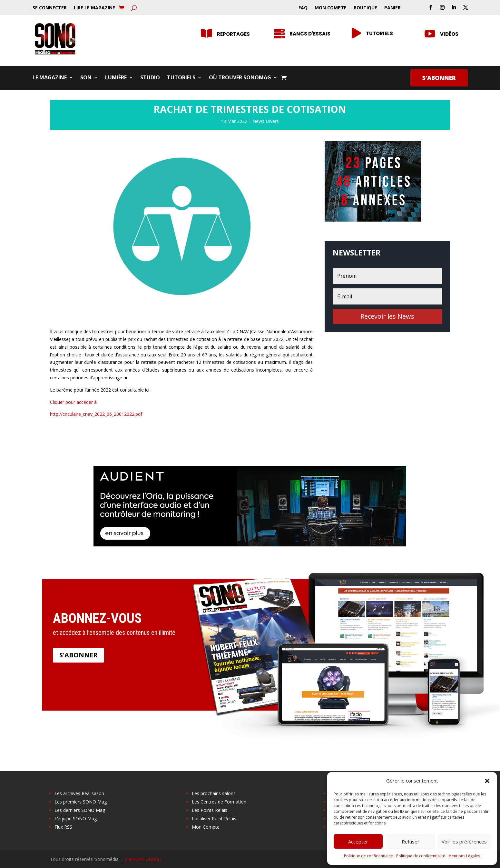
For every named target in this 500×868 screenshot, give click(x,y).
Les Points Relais (210, 810)
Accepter (358, 842)
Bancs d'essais (310, 34)
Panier (392, 8)
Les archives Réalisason (79, 793)
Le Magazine (50, 78)
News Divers (266, 121)
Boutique (365, 8)
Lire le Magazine (94, 8)
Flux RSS (63, 827)
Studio (150, 78)
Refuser (411, 842)
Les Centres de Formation (219, 802)
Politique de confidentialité (368, 856)
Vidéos (449, 34)
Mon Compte (331, 8)
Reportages (233, 34)
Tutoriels (379, 33)
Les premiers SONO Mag (81, 802)
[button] (487, 781)
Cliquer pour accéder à (73, 402)
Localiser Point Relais (214, 818)
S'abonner (439, 78)
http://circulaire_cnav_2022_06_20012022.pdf (96, 414)
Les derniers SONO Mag (80, 810)
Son (86, 78)
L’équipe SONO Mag (76, 818)
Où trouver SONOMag (240, 78)
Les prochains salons (214, 793)
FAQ (303, 8)
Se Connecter (50, 8)
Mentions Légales (464, 856)
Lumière (116, 78)
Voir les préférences (464, 842)
